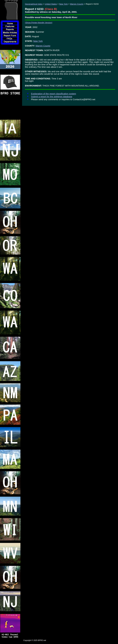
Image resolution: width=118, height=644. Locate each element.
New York (63, 4)
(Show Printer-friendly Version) (39, 23)
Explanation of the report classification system (53, 94)
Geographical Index (34, 4)
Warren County (77, 4)
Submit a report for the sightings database (52, 97)
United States (51, 4)
